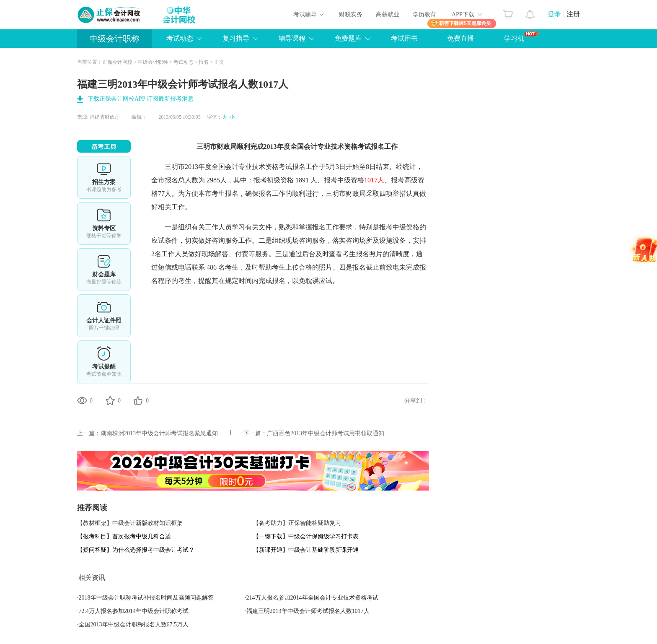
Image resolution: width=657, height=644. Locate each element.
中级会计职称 (114, 39)
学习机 (522, 36)
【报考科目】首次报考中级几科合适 (124, 536)
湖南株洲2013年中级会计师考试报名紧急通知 (159, 433)
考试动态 (184, 62)
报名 (204, 62)
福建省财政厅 (105, 117)
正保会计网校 (117, 62)
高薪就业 (388, 14)
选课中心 (104, 177)
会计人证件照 (104, 316)
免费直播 (460, 38)
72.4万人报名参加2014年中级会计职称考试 (134, 611)
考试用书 (404, 38)
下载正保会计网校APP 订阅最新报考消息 (141, 99)
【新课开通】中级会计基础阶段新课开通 (306, 550)
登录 (554, 14)
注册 (573, 14)
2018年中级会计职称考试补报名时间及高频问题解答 (146, 598)
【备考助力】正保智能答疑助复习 (297, 523)
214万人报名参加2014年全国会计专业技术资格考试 (312, 598)
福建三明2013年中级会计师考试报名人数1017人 (308, 611)
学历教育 (424, 14)
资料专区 (104, 223)
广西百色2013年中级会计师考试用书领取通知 (326, 433)
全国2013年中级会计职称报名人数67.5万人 (134, 625)
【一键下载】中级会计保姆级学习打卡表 (306, 536)
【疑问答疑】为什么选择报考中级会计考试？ (136, 550)
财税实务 (351, 14)
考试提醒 (104, 362)
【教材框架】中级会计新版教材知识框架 (130, 523)
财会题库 (104, 270)
